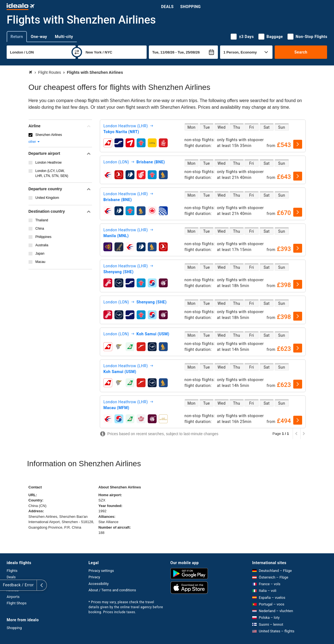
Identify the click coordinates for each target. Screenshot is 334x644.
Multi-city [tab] (64, 37)
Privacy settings (101, 571)
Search (301, 52)
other (35, 142)
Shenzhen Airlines (49, 135)
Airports (13, 597)
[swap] (77, 52)
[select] (298, 144)
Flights (12, 571)
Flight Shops (17, 603)
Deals (167, 7)
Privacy (94, 577)
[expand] (5, 585)
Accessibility (99, 584)
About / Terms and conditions (112, 590)
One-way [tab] (39, 37)
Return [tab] (17, 37)
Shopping (190, 7)
